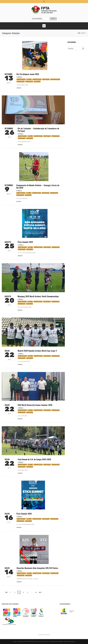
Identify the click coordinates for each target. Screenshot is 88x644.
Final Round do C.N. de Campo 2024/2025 (34, 459)
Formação (29, 82)
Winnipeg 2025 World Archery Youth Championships (38, 296)
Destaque (46, 79)
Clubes (29, 79)
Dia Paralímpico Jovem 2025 (28, 74)
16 (36, 592)
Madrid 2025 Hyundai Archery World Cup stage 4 (37, 351)
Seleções (83, 33)
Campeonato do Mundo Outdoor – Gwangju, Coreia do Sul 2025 (38, 186)
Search (53, 19)
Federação (21, 82)
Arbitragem (21, 79)
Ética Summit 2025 (25, 242)
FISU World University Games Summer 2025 (35, 405)
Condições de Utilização (44, 635)
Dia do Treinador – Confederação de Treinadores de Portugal (38, 130)
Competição (37, 79)
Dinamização (55, 79)
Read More (19, 88)
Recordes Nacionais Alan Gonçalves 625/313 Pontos (37, 568)
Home (79, 33)
